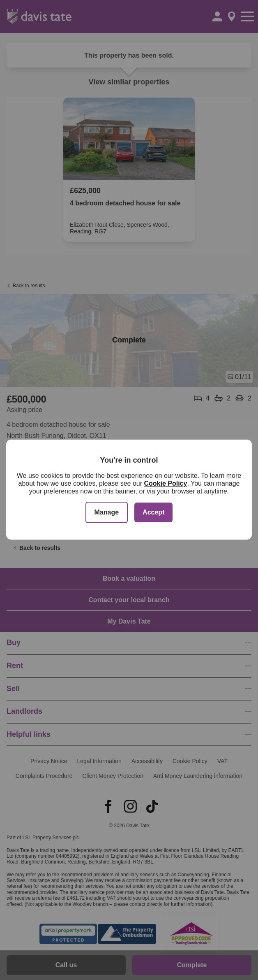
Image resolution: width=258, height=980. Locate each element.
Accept (153, 512)
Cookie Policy (165, 483)
